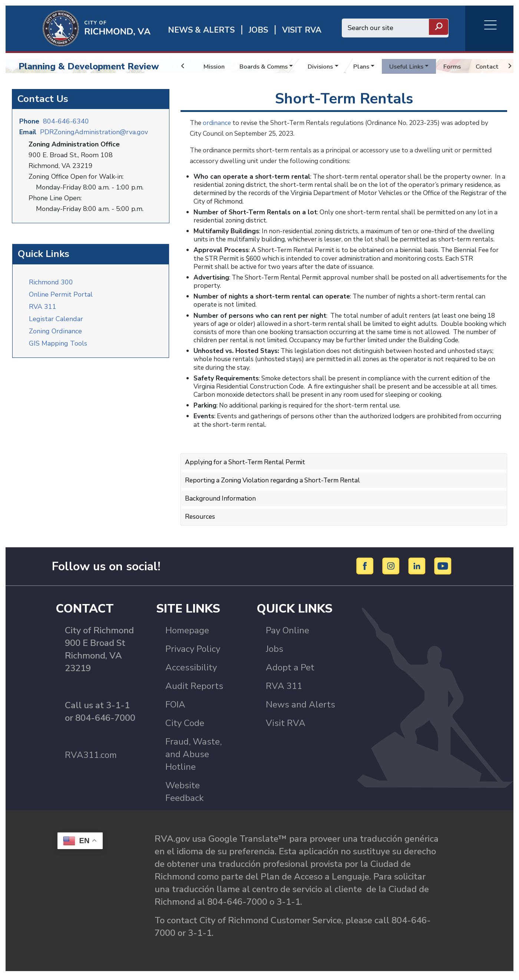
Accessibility (191, 671)
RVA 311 (43, 305)
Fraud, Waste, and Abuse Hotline (194, 758)
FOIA (175, 708)
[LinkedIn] (418, 569)
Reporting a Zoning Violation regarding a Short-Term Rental (277, 479)
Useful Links (416, 66)
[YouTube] (443, 569)
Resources (201, 515)
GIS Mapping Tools (58, 341)
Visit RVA (286, 726)
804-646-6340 (66, 121)
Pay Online (287, 634)
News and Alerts (300, 708)
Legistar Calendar (56, 317)
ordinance (219, 123)
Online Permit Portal (61, 293)
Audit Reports (194, 689)
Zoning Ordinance (55, 329)
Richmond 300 (51, 280)
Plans (369, 66)
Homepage (187, 634)
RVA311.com (91, 758)
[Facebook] (366, 569)
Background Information (222, 497)
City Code (185, 726)
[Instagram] (392, 569)
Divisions (326, 66)
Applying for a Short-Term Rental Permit (248, 462)
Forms (464, 66)
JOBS (258, 30)
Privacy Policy (193, 652)
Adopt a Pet (290, 671)
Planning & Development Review (89, 66)
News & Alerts (201, 30)
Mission (215, 66)
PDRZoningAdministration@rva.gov (94, 131)
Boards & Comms (267, 66)
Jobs (275, 652)
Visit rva (302, 30)
